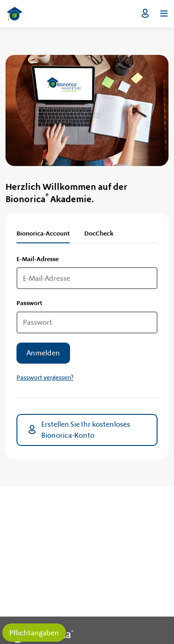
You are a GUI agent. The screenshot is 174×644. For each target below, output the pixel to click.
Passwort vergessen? (45, 377)
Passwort (29, 303)
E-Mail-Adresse (38, 259)
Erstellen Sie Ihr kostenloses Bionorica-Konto (78, 430)
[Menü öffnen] (164, 14)
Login (145, 14)
